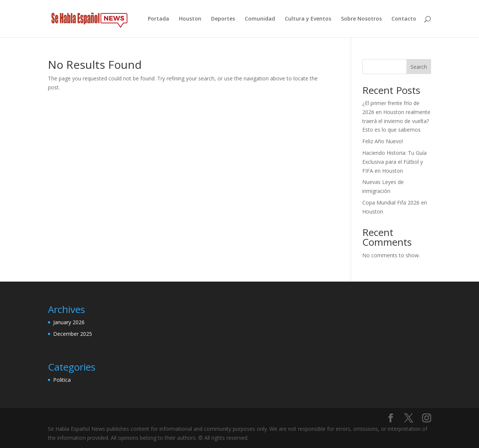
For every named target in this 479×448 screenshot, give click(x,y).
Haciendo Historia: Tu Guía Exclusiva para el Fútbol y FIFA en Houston (394, 162)
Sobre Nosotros (361, 19)
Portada (158, 19)
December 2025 (73, 334)
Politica (62, 380)
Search (419, 67)
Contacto (404, 19)
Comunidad (260, 19)
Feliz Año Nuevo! (383, 141)
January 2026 (69, 322)
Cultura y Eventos (308, 19)
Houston (190, 19)
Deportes (223, 19)
